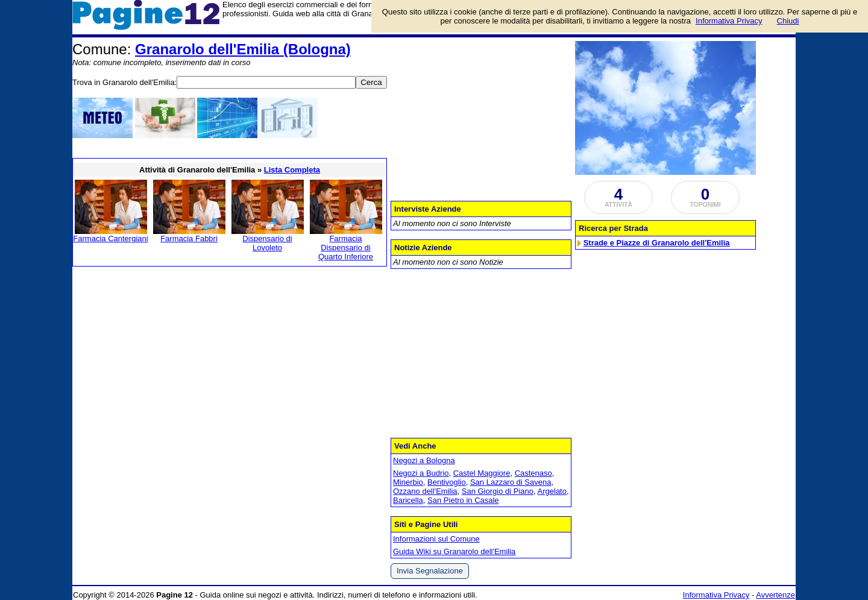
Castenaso (533, 473)
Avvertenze (775, 595)
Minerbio (408, 482)
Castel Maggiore (482, 473)
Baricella (408, 500)
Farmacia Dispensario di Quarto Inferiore (346, 248)
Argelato (552, 491)
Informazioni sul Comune (436, 539)
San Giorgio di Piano (498, 491)
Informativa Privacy (716, 595)
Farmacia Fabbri (189, 238)
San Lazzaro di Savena (511, 482)
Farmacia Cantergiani (110, 238)
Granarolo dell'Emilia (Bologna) (243, 49)
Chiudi (788, 21)
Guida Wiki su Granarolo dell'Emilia (454, 551)
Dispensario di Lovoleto (267, 243)
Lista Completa (292, 170)
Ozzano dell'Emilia (425, 491)
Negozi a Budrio (421, 473)
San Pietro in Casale (463, 500)
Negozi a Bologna (424, 460)
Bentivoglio (447, 482)
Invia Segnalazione (430, 571)
